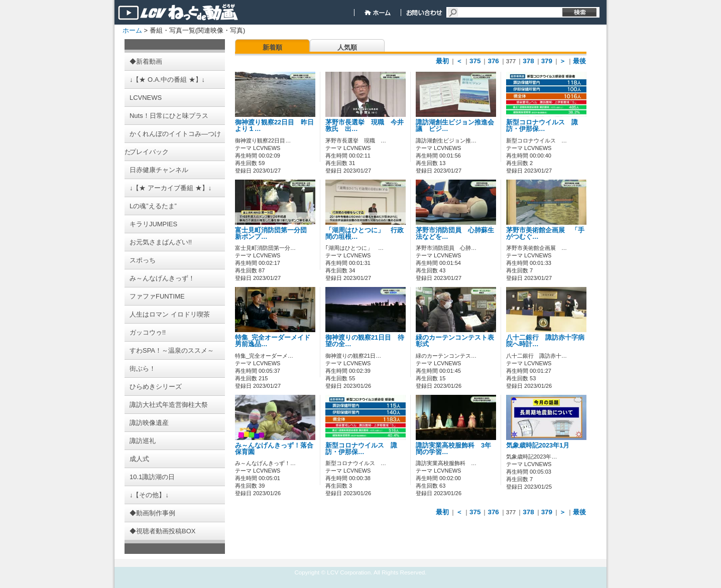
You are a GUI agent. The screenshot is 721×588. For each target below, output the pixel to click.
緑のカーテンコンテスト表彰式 (455, 341)
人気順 (347, 47)
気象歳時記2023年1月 (538, 446)
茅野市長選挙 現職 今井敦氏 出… (365, 126)
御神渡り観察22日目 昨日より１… (274, 126)
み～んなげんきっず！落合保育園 (274, 449)
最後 (579, 61)
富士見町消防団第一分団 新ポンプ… (274, 234)
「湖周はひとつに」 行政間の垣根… (365, 234)
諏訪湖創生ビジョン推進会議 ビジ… (455, 126)
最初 (442, 61)
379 (547, 61)
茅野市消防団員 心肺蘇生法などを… (455, 234)
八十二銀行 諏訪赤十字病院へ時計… (545, 341)
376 (493, 61)
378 (528, 61)
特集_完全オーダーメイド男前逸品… (273, 341)
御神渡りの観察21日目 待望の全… (365, 341)
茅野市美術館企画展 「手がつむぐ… (545, 234)
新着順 (272, 47)
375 (475, 61)
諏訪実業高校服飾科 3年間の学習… (453, 449)
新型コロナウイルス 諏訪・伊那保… (542, 126)
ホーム (132, 30)
